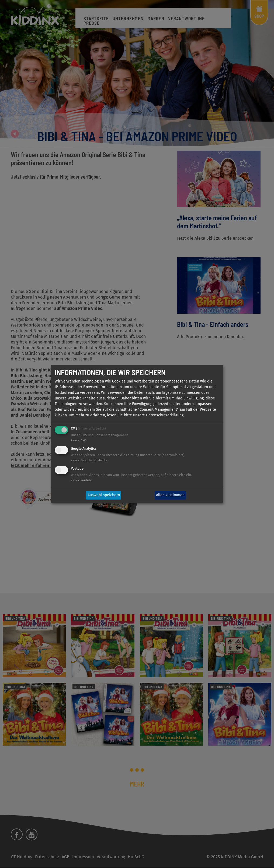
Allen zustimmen (170, 495)
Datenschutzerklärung (165, 415)
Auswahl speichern (104, 495)
